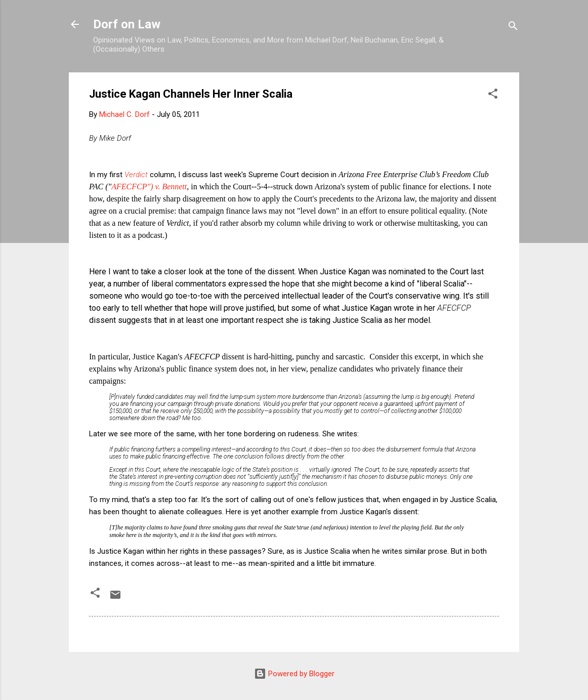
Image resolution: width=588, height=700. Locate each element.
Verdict (137, 175)
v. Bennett (171, 187)
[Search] (513, 28)
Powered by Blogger (294, 674)
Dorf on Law (127, 24)
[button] (493, 95)
